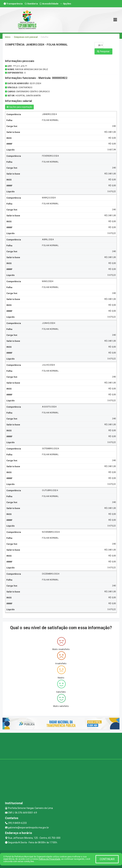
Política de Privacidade (49, 859)
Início (8, 37)
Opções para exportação (19, 107)
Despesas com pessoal (26, 37)
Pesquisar (103, 51)
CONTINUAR (107, 859)
